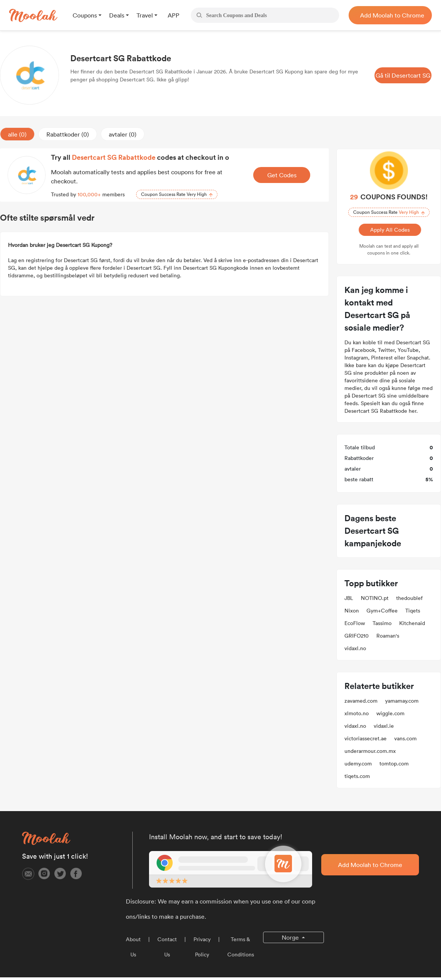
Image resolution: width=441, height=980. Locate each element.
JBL (349, 598)
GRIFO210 (357, 636)
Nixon (352, 611)
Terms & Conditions (241, 947)
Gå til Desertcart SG (403, 75)
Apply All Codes (389, 230)
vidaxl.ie (384, 726)
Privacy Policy (202, 947)
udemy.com (358, 764)
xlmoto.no (357, 713)
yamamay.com (402, 701)
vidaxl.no (355, 648)
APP (174, 15)
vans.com (405, 738)
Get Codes (282, 175)
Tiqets (413, 611)
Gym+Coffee (382, 611)
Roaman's (388, 636)
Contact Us (167, 947)
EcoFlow (355, 623)
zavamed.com (361, 701)
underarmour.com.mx (370, 751)
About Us (133, 947)
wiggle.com (390, 713)
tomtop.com (394, 764)
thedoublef (409, 598)
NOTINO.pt (375, 598)
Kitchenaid (412, 623)
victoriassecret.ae (366, 738)
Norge (291, 937)
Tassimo (382, 623)
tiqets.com (357, 776)
